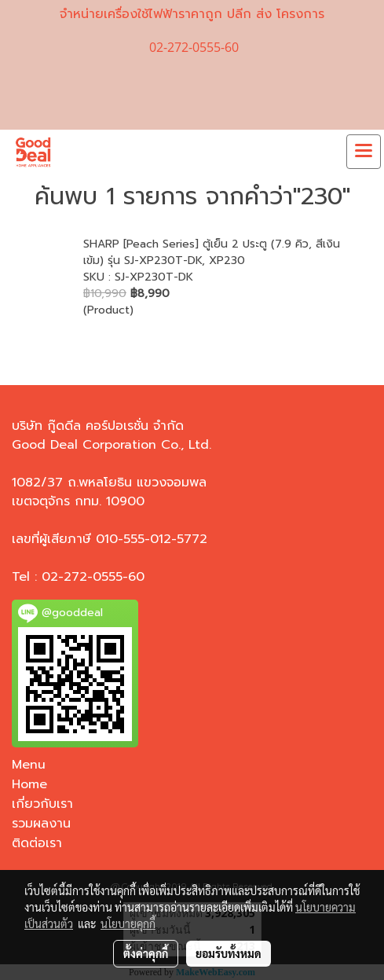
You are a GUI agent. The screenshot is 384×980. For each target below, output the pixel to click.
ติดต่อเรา (37, 843)
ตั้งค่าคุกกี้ (146, 953)
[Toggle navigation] (364, 152)
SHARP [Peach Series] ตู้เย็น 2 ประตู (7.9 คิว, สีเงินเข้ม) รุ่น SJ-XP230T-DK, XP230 (212, 252)
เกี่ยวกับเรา (42, 804)
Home (29, 784)
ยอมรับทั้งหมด (229, 953)
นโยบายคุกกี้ (128, 923)
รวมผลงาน (41, 824)
